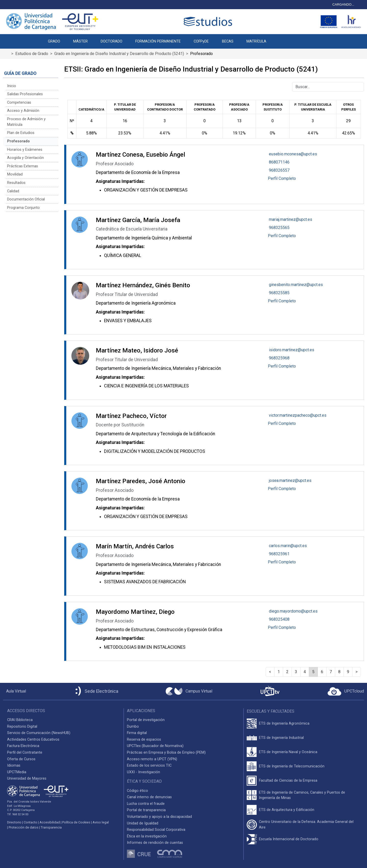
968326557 (279, 170)
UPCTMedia (17, 772)
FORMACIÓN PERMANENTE (158, 41)
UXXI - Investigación (143, 772)
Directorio (14, 822)
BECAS (228, 41)
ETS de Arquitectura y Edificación (287, 810)
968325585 (279, 293)
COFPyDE (201, 41)
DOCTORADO (112, 41)
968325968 (279, 358)
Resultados (16, 183)
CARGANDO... (343, 4)
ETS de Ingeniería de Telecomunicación (292, 766)
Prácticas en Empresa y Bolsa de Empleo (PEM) (166, 752)
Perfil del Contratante (25, 752)
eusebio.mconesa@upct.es (293, 154)
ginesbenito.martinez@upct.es (296, 285)
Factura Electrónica (23, 746)
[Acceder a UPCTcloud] (346, 691)
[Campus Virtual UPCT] (189, 691)
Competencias (19, 103)
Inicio (12, 86)
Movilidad (15, 174)
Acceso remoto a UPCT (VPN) (152, 759)
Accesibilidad (50, 822)
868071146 (279, 162)
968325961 (279, 554)
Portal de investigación (146, 720)
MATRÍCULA (256, 41)
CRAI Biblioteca (20, 720)
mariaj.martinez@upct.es (291, 219)
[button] (279, 39)
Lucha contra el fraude (146, 804)
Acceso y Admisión (23, 111)
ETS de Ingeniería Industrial (281, 738)
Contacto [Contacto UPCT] (30, 822)
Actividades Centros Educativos (33, 740)
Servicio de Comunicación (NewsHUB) (39, 733)
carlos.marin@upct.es (288, 546)
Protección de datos (24, 827)
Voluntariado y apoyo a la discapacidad (159, 817)
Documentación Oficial (26, 199)
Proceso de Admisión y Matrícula (26, 122)
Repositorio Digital (22, 727)
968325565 (279, 228)
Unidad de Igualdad (143, 823)
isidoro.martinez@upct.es (292, 350)
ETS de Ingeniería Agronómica (284, 723)
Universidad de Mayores (27, 778)
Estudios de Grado (32, 54)
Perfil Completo (282, 178)
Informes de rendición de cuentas (155, 843)
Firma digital (137, 733)
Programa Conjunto (23, 208)
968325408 (279, 619)
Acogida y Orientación (25, 158)
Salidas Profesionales (25, 94)
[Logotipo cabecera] (209, 22)
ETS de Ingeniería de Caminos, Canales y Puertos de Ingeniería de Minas (302, 795)
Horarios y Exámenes (25, 150)
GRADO (54, 41)
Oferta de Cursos (21, 759)
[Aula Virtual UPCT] (15, 691)
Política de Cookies (76, 822)
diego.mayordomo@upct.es (293, 611)
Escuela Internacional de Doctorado (289, 839)
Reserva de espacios (144, 740)
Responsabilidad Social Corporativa (156, 830)
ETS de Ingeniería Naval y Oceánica (288, 752)
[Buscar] (328, 87)
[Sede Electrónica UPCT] (96, 691)
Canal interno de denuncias (149, 797)
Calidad (13, 191)
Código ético (137, 791)
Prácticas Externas (23, 166)
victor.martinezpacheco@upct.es (298, 415)
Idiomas (14, 765)
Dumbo (133, 727)
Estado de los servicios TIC (149, 765)
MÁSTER (80, 41)
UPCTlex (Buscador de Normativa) (155, 746)
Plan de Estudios (21, 133)
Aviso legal (101, 822)
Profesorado (18, 141)
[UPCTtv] (270, 691)
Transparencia (51, 827)
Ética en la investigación (147, 836)
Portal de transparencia (146, 810)
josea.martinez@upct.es (290, 480)
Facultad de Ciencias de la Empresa (288, 781)
